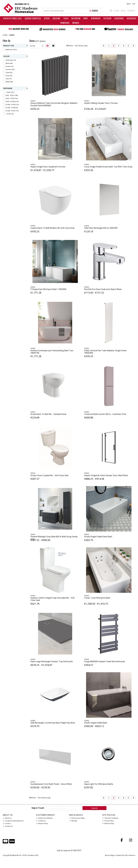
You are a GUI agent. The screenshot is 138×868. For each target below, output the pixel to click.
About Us (7, 818)
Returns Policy (42, 823)
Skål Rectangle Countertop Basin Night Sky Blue (53, 723)
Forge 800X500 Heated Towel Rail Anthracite (105, 661)
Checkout (131, 11)
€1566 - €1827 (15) (12, 111)
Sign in (129, 4)
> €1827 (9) (10, 114)
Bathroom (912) (11, 50)
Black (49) (9, 63)
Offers (47, 18)
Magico (113, 855)
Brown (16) (10, 66)
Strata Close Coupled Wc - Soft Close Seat (49, 475)
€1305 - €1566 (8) (12, 108)
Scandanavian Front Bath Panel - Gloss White (51, 784)
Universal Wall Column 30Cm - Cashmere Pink (105, 414)
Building (56, 18)
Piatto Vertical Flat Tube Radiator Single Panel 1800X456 (105, 352)
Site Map (73, 821)
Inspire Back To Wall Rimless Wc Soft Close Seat (52, 228)
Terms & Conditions (110, 818)
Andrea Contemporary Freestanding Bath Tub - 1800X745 (52, 352)
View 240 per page (81, 46)
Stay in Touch (38, 808)
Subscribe (94, 808)
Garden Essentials (33, 18)
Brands (76, 23)
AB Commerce (130, 855)
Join (134, 4)
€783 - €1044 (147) (12, 101)
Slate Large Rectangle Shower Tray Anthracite (52, 661)
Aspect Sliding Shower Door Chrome (101, 103)
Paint (86, 18)
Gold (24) (9, 73)
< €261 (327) (10, 92)
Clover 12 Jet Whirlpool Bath (97, 598)
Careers (7, 823)
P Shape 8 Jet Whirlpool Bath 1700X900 (48, 289)
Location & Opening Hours (13, 821)
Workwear (96, 18)
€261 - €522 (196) (12, 95)
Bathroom (76, 18)
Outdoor (107, 18)
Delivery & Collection (45, 818)
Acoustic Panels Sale (12, 18)
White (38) (9, 82)
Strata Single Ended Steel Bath (98, 537)
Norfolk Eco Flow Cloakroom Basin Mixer (103, 289)
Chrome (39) (10, 69)
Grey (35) (9, 76)
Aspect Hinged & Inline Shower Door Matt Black (106, 475)
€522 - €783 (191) (12, 98)
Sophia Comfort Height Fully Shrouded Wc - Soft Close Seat (53, 599)
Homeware (65, 23)
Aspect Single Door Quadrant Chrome (48, 167)
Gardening (119, 18)
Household (131, 18)
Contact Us (8, 826)
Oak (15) (9, 79)
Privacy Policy (108, 821)
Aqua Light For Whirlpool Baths (99, 784)
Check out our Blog (77, 818)
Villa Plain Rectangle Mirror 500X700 (101, 228)
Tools (66, 18)
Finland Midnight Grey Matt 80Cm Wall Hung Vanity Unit (54, 538)
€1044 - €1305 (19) (12, 105)
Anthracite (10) (11, 60)
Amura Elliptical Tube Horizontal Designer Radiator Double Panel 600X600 (54, 104)
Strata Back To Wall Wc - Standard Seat (48, 414)
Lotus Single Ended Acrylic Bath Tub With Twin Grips (108, 167)
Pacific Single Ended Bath (96, 723)
